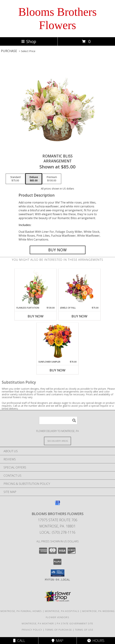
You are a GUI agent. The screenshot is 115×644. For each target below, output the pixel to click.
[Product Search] (58, 420)
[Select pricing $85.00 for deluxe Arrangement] (34, 179)
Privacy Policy (32, 630)
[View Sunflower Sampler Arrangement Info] (58, 342)
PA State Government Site (75, 623)
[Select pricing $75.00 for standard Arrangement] (15, 179)
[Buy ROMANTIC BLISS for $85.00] (58, 250)
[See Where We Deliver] (57, 441)
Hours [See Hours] (96, 641)
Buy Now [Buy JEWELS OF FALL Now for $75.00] (79, 316)
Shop (29, 41)
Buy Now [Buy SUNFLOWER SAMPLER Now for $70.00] (57, 370)
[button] (58, 573)
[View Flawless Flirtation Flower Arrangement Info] (36, 287)
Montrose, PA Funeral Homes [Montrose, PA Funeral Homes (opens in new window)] (21, 611)
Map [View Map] (57, 641)
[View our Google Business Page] (57, 505)
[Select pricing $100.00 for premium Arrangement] (52, 179)
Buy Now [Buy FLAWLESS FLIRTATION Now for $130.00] (36, 316)
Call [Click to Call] (19, 641)
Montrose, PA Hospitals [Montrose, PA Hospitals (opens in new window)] (62, 611)
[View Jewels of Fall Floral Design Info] (80, 288)
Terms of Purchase (58, 630)
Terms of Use (84, 630)
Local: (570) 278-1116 (57, 532)
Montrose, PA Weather (38, 623)
